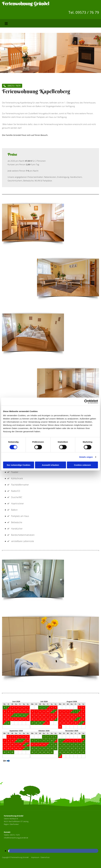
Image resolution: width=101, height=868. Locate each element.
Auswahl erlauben (50, 465)
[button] (12, 86)
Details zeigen (86, 457)
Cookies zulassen (82, 465)
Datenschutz (45, 857)
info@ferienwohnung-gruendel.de (16, 838)
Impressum (35, 857)
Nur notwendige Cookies (19, 465)
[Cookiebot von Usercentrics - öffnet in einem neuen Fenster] (86, 401)
